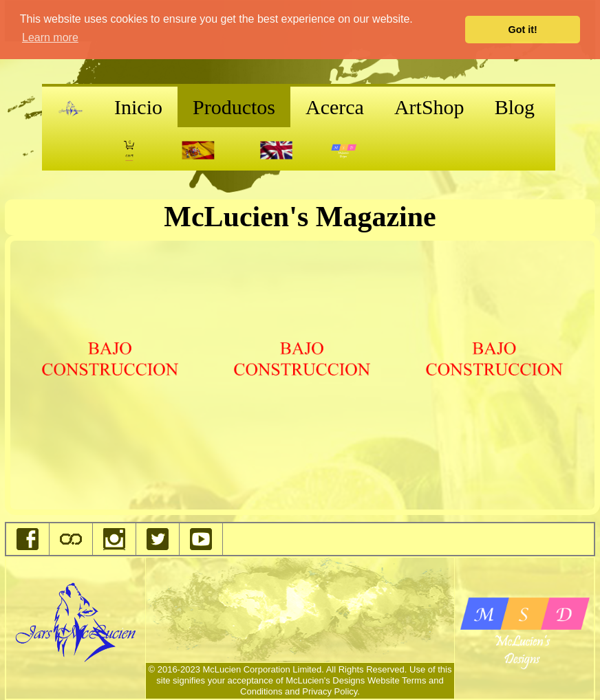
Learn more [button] (50, 37)
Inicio (138, 107)
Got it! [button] (523, 30)
